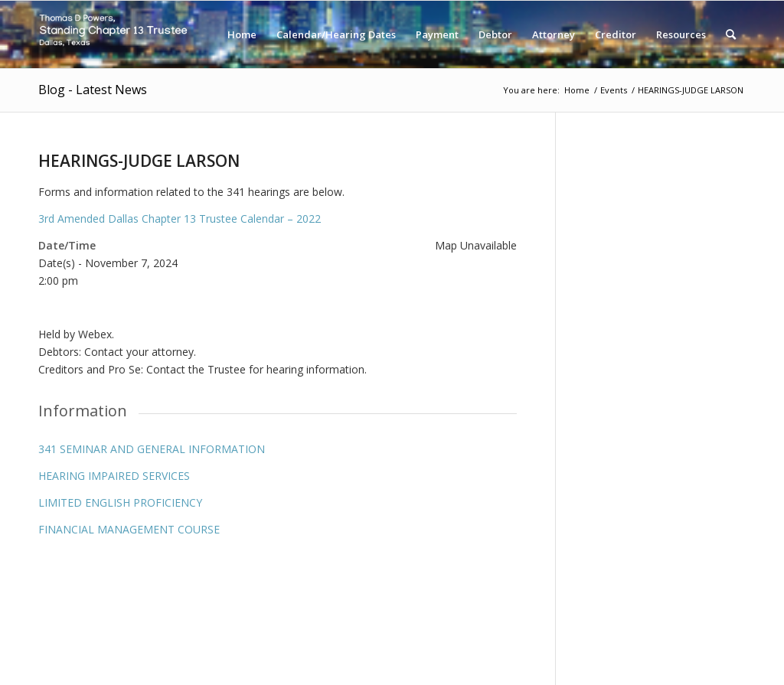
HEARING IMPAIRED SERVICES (114, 476)
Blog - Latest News (93, 90)
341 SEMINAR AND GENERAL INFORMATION (152, 449)
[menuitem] (242, 34)
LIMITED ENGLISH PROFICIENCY (120, 502)
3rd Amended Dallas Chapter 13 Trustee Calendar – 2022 (180, 219)
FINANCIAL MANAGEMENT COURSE (129, 529)
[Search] (731, 34)
